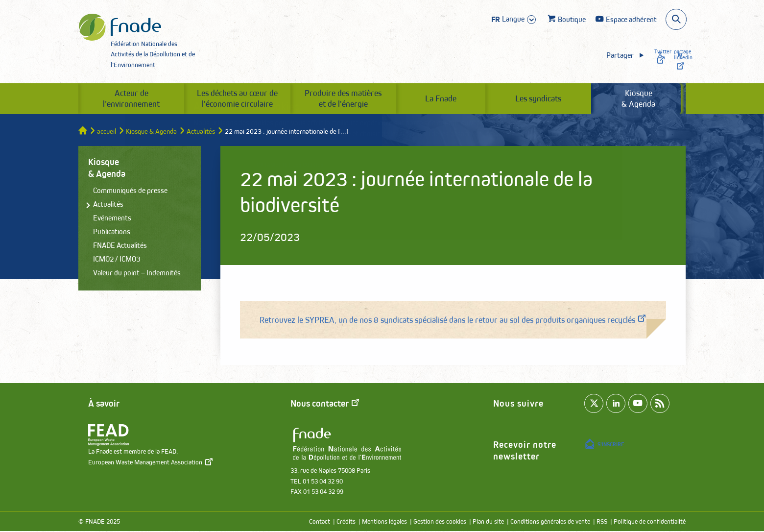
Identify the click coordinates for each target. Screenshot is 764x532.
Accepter (410, 168)
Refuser (505, 168)
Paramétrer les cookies (287, 167)
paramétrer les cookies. (522, 133)
